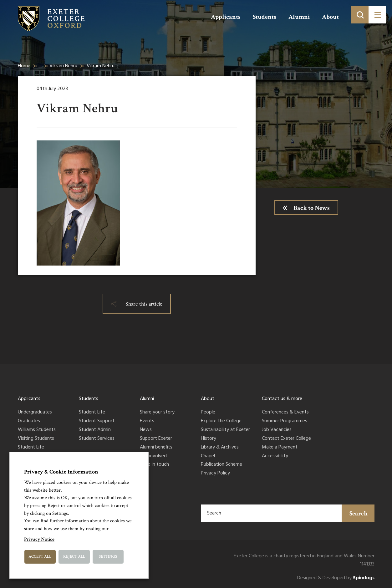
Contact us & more (282, 399)
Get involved (153, 456)
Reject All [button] (74, 557)
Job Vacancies (277, 430)
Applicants (226, 17)
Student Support (97, 421)
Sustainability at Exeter (225, 430)
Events (147, 421)
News (146, 430)
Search (359, 514)
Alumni (299, 17)
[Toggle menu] (377, 15)
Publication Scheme (221, 465)
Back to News (312, 208)
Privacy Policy (215, 474)
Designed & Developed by (336, 578)
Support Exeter (156, 439)
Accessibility (275, 456)
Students (265, 17)
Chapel (208, 456)
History (209, 439)
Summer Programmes (285, 421)
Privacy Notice (39, 539)
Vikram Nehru (63, 66)
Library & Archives (220, 448)
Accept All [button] (40, 557)
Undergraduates (35, 413)
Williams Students (37, 430)
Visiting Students (36, 439)
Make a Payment (280, 448)
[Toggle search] (360, 15)
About (330, 17)
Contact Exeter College (286, 439)
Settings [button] (108, 557)
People (208, 413)
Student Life (31, 448)
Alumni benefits (156, 448)
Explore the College (221, 421)
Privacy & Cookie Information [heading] (61, 472)
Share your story (157, 413)
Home (24, 66)
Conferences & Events (285, 413)
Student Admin (95, 430)
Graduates (29, 421)
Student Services (97, 439)
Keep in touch (154, 465)
